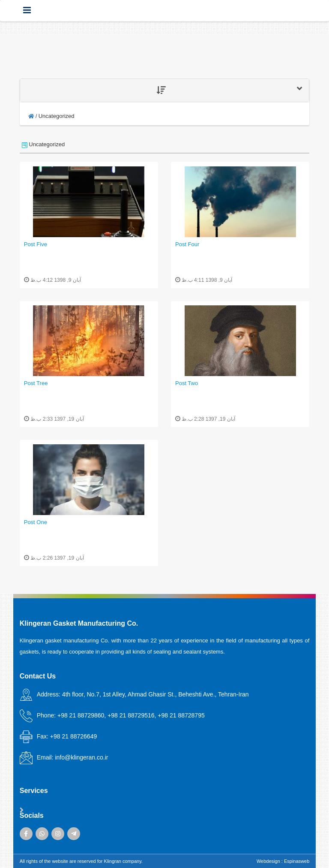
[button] (165, 90)
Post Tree (36, 383)
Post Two (187, 383)
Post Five (36, 244)
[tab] (165, 90)
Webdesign (268, 861)
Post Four (187, 244)
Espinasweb (297, 861)
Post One (36, 522)
